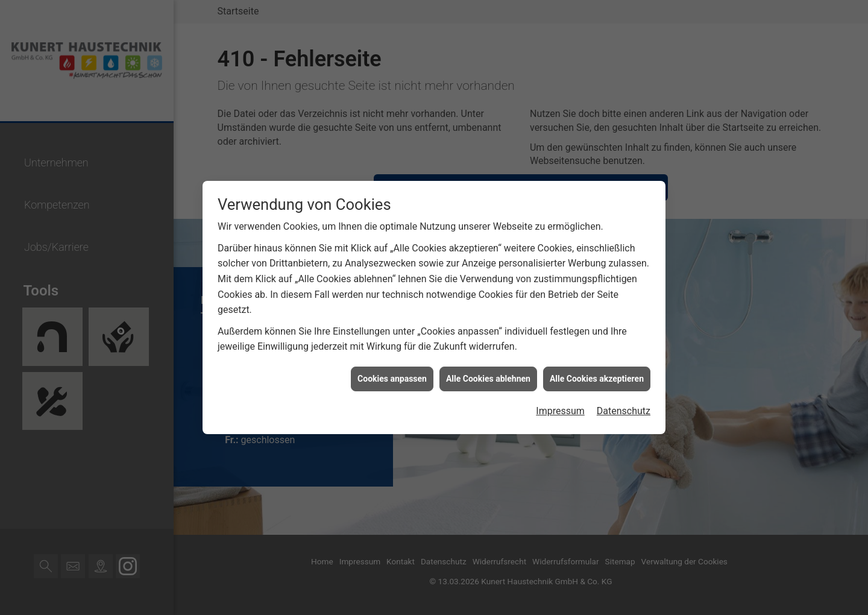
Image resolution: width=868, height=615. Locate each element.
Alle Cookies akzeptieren (597, 376)
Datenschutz (624, 409)
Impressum (560, 409)
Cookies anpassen (392, 376)
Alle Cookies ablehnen (488, 376)
